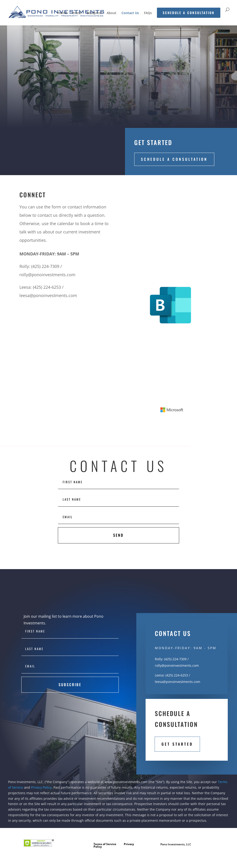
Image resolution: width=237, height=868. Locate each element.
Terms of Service (105, 844)
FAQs (148, 13)
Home (62, 13)
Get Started (177, 744)
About (112, 13)
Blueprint (94, 13)
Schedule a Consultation (174, 159)
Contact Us (130, 13)
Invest (77, 13)
